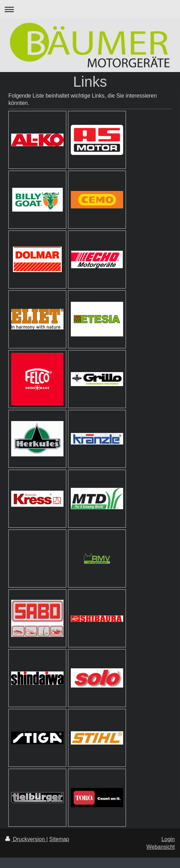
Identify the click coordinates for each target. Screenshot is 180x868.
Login (168, 839)
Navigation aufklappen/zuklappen (90, 9)
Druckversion (26, 839)
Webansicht (161, 847)
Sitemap (59, 839)
